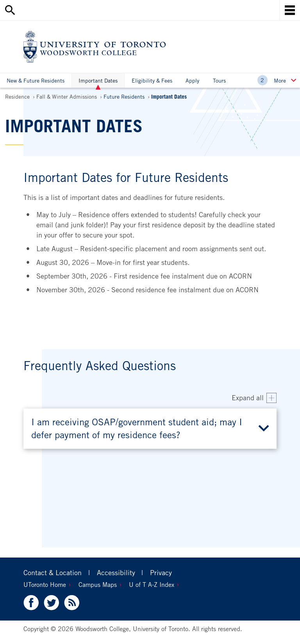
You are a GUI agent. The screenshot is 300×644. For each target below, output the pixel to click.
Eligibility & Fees (152, 80)
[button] (150, 429)
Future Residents (124, 96)
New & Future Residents (36, 80)
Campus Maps (98, 585)
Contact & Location (53, 572)
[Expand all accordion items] (254, 398)
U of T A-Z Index (152, 585)
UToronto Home (45, 585)
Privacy (161, 572)
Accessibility (116, 572)
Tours (219, 80)
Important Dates (98, 82)
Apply (192, 80)
